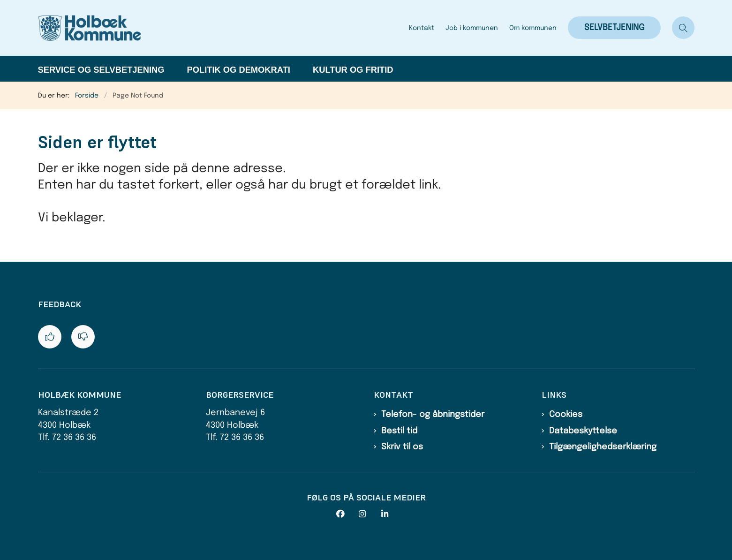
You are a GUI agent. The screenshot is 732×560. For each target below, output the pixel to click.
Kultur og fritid (353, 70)
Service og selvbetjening (101, 70)
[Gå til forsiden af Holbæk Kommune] (221, 28)
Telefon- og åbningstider (433, 415)
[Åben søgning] (683, 28)
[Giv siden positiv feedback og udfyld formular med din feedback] (50, 337)
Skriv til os (402, 447)
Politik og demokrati (239, 70)
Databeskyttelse (583, 431)
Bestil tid (399, 431)
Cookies (566, 415)
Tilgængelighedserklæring (603, 447)
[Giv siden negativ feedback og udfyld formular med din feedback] (83, 337)
